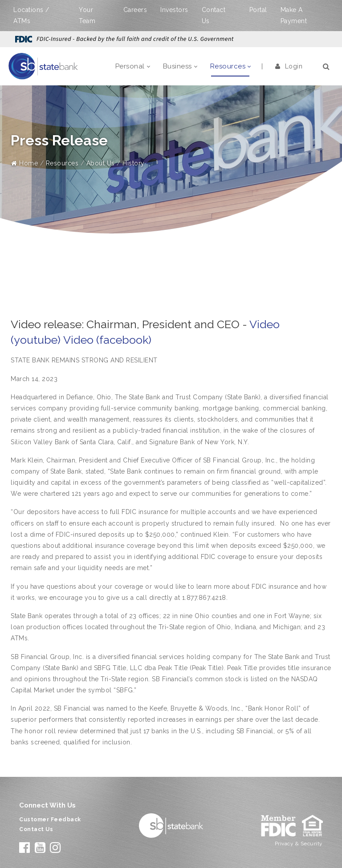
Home (24, 163)
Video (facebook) (107, 340)
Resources (62, 163)
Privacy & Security (299, 844)
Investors (174, 10)
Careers (135, 10)
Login (289, 66)
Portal (258, 10)
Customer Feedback (50, 820)
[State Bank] (43, 66)
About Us (101, 163)
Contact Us (36, 829)
